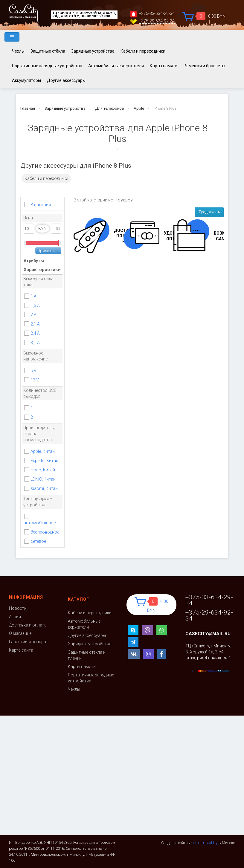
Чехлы (18, 51)
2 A (33, 315)
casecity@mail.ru (208, 634)
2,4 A (35, 333)
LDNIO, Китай (43, 479)
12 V (35, 380)
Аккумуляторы (26, 80)
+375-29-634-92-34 (157, 21)
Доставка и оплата (28, 625)
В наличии (41, 205)
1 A (33, 296)
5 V (33, 371)
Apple (139, 108)
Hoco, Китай (43, 470)
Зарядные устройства (93, 51)
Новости (18, 608)
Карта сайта (21, 650)
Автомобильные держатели (116, 66)
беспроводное (45, 532)
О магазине (20, 633)
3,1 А (35, 343)
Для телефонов (110, 108)
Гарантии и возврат (29, 642)
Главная (28, 108)
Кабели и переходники (143, 51)
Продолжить (209, 212)
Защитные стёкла (48, 51)
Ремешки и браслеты (204, 66)
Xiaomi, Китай (44, 488)
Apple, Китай (43, 451)
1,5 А (35, 305)
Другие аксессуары (66, 80)
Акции (15, 617)
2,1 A (35, 324)
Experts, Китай (44, 461)
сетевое (38, 541)
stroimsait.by (205, 843)
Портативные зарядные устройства (47, 66)
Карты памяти (164, 66)
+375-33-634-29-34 (157, 14)
